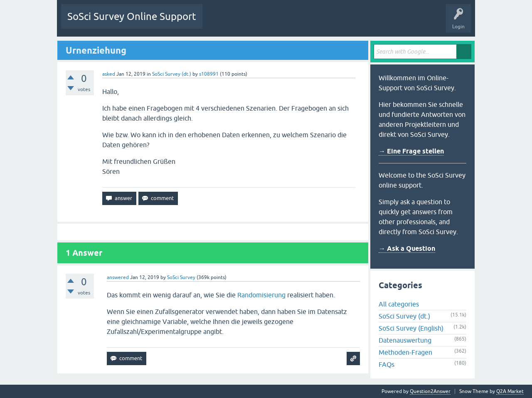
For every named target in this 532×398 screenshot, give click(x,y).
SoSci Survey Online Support (132, 16)
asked (109, 74)
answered (118, 277)
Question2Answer (430, 391)
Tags (287, 22)
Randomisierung (261, 295)
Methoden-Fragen (405, 352)
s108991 (209, 74)
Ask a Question (347, 22)
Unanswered (255, 22)
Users (313, 22)
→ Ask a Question (407, 248)
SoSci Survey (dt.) (172, 74)
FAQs (387, 364)
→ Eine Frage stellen (411, 151)
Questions (220, 22)
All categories (399, 304)
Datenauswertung (405, 340)
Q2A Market (510, 391)
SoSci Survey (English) (411, 328)
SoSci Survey (181, 277)
